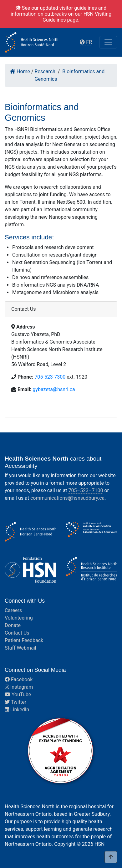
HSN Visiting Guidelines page (77, 17)
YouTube (18, 694)
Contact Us (17, 633)
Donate (13, 625)
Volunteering (19, 618)
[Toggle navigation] (108, 42)
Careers (13, 610)
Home (20, 71)
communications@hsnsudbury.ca (67, 498)
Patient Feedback (24, 640)
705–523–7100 (86, 490)
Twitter (15, 702)
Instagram (19, 687)
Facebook (19, 679)
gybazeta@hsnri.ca (54, 389)
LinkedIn (17, 710)
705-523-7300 (50, 377)
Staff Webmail (20, 648)
